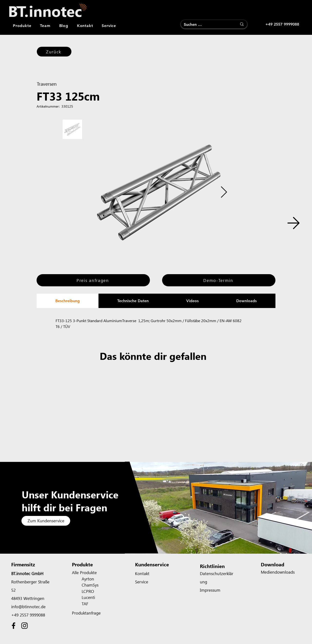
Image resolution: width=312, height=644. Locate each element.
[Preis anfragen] (93, 280)
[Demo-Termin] (219, 280)
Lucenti (88, 597)
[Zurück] (54, 52)
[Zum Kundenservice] (46, 521)
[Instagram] (24, 626)
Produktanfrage (86, 613)
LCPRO (88, 591)
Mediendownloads (278, 572)
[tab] (68, 301)
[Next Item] (224, 192)
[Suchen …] (207, 25)
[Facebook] (14, 626)
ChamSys (90, 585)
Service (142, 582)
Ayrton (88, 579)
